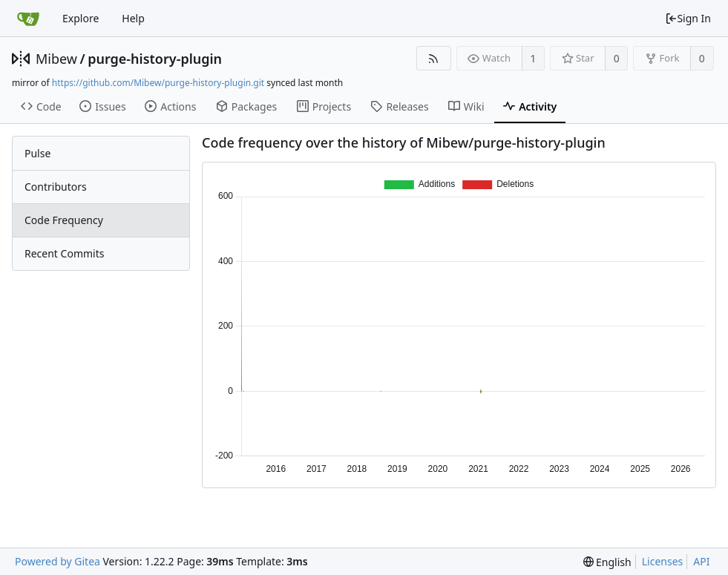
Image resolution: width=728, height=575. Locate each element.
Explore (81, 18)
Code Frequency (64, 220)
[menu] (607, 562)
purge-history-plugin (155, 59)
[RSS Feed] (434, 58)
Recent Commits (64, 253)
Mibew (56, 59)
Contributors (56, 187)
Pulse (37, 153)
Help (133, 18)
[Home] (28, 19)
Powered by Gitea (58, 561)
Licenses (663, 561)
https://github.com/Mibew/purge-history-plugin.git (158, 83)
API (701, 561)
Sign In (688, 18)
